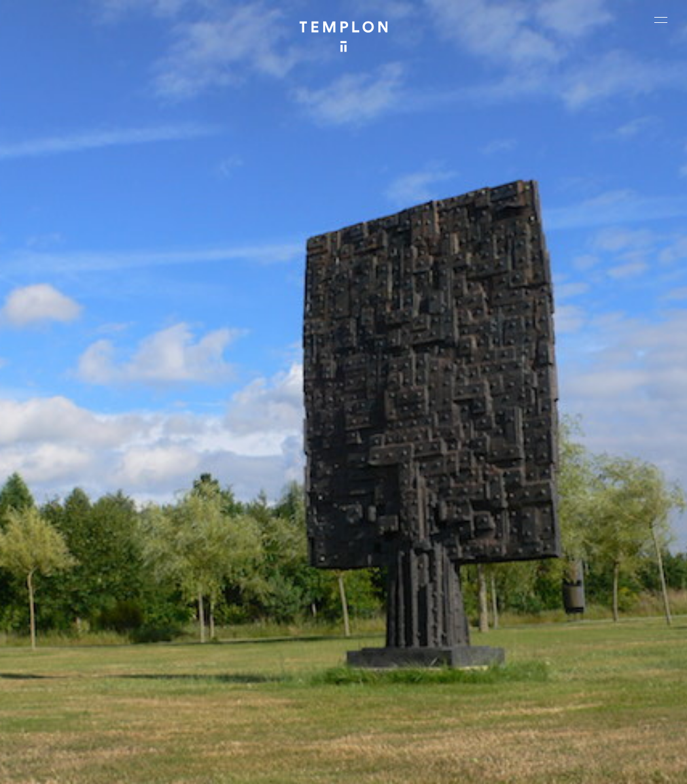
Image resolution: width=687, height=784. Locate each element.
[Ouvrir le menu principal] (661, 20)
